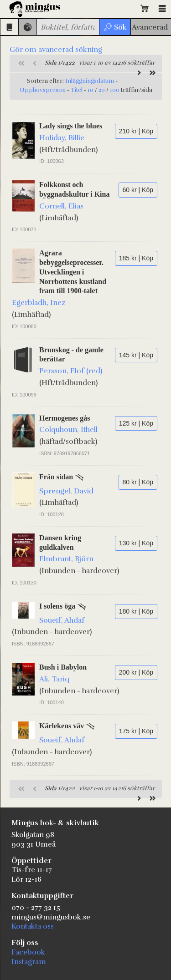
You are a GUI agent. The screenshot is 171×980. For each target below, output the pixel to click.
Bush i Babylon (63, 667)
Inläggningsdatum (90, 81)
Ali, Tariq (54, 679)
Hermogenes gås (65, 418)
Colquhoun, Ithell (68, 430)
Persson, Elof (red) (71, 371)
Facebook (28, 952)
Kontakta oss (33, 926)
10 (91, 90)
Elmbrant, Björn (66, 559)
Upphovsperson (43, 90)
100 (115, 90)
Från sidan (56, 477)
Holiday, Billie (62, 138)
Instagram (29, 962)
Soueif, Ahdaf (62, 620)
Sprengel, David (66, 491)
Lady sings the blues (71, 126)
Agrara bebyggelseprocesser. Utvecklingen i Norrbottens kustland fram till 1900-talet (73, 272)
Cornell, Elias (61, 206)
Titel (77, 90)
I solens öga (57, 606)
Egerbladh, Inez (39, 303)
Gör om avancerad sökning (56, 50)
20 (102, 90)
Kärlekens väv (62, 726)
